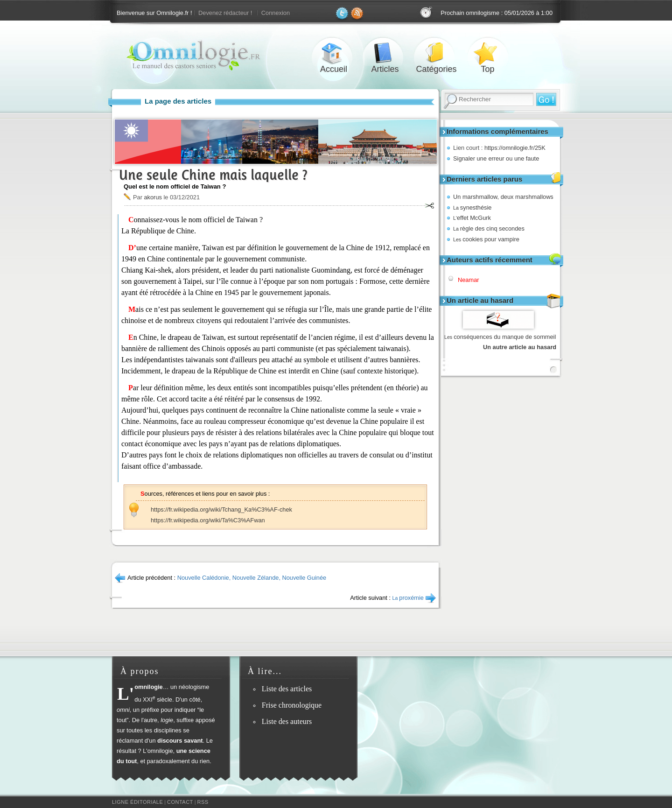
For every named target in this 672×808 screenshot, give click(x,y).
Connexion (276, 13)
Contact (180, 802)
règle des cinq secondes (489, 228)
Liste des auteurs (287, 721)
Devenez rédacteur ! (225, 13)
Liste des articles (287, 689)
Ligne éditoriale (137, 802)
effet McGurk (472, 218)
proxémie (408, 598)
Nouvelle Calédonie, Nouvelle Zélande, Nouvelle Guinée (252, 578)
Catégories (436, 53)
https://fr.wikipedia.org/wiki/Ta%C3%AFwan (208, 520)
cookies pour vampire (486, 239)
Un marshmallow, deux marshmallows (503, 197)
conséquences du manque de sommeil (500, 337)
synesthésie (472, 207)
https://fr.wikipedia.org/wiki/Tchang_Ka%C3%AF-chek (221, 509)
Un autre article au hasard (520, 347)
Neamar (469, 280)
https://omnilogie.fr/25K (515, 148)
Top (488, 53)
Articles (385, 53)
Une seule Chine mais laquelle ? (213, 175)
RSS (203, 802)
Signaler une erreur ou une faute (496, 158)
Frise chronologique (292, 705)
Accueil (334, 53)
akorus (153, 197)
